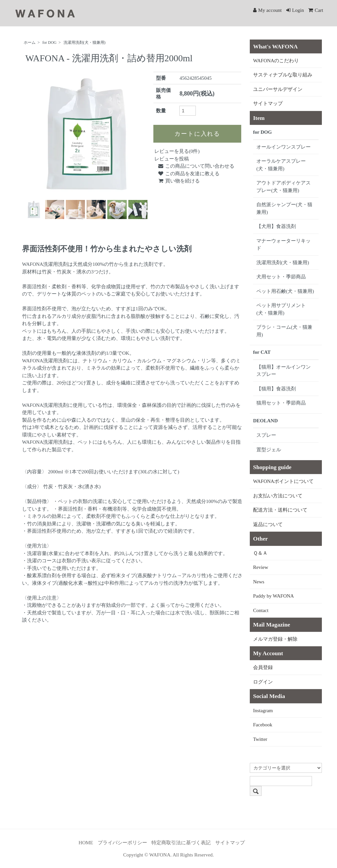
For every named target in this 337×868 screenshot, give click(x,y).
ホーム (30, 42)
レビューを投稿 (172, 159)
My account (267, 10)
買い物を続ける (179, 181)
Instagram (263, 711)
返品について (268, 524)
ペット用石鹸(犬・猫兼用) (285, 291)
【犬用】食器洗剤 (276, 226)
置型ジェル (269, 450)
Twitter (260, 739)
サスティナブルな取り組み (283, 75)
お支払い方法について (278, 496)
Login (295, 10)
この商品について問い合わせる (196, 166)
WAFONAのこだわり (276, 61)
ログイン (263, 682)
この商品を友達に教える (189, 174)
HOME (86, 843)
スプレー (266, 435)
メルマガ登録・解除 (275, 639)
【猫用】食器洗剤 (276, 389)
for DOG (50, 42)
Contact (261, 610)
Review (261, 567)
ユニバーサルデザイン (278, 89)
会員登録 (263, 667)
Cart (316, 10)
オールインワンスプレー (284, 147)
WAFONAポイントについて (283, 481)
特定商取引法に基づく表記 (181, 843)
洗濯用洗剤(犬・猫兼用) (85, 42)
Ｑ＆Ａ (260, 553)
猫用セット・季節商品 (281, 403)
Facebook (263, 725)
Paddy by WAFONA (273, 596)
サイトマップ (268, 103)
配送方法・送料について (280, 510)
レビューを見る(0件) (177, 151)
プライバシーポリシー (122, 843)
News (259, 582)
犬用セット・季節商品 (281, 277)
